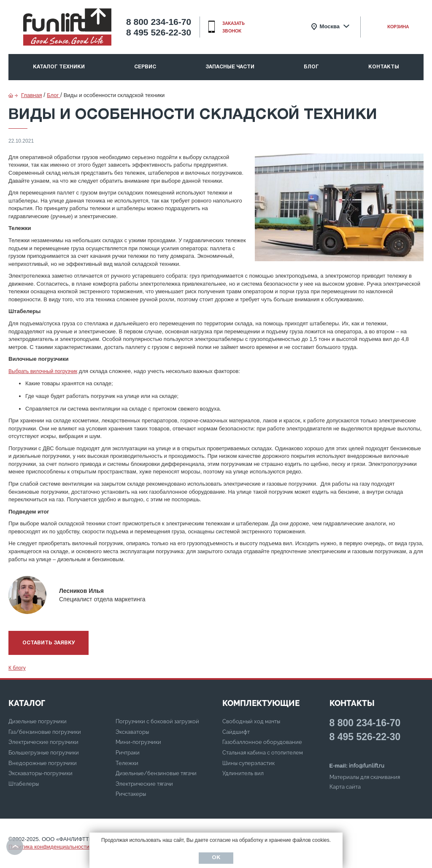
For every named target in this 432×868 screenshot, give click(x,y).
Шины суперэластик (248, 763)
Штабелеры (24, 784)
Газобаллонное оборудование (262, 742)
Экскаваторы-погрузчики (40, 773)
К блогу (17, 668)
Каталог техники (59, 67)
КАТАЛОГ (27, 703)
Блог (311, 67)
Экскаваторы (132, 732)
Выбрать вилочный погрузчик (43, 371)
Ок (216, 858)
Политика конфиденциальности (49, 847)
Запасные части (230, 67)
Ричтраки (128, 753)
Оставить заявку (49, 643)
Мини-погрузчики (138, 742)
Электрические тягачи (144, 784)
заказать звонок (234, 27)
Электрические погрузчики (43, 742)
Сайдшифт (236, 732)
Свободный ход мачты (251, 721)
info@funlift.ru (367, 766)
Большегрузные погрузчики (44, 753)
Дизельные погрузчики (38, 721)
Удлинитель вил (243, 773)
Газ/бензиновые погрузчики (45, 732)
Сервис (145, 67)
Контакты (384, 67)
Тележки (127, 763)
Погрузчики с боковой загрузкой (157, 721)
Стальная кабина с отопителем (263, 753)
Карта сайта (345, 787)
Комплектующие (261, 703)
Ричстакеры (131, 794)
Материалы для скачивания (365, 777)
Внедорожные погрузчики (43, 763)
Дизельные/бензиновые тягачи (156, 773)
